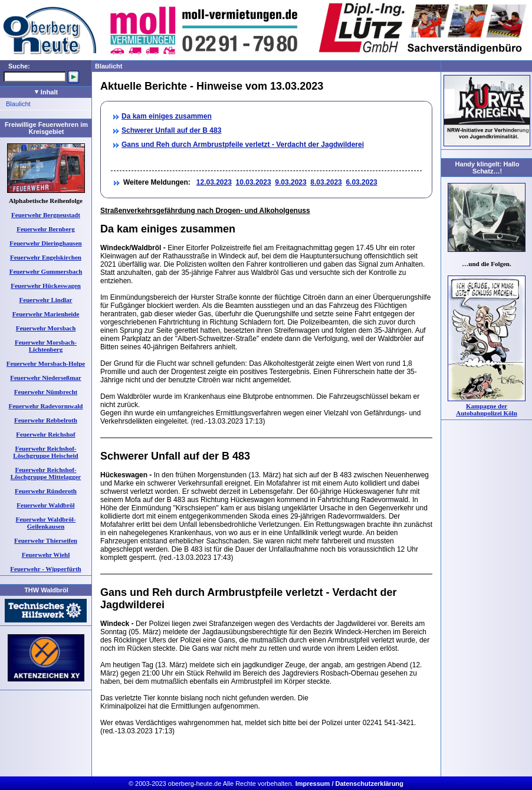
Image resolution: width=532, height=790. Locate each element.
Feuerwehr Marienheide (46, 314)
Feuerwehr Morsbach (46, 328)
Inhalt (46, 92)
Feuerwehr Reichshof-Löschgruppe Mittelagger (46, 473)
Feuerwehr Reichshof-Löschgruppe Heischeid (45, 452)
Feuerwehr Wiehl (46, 555)
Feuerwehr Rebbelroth (46, 420)
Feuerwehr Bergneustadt (46, 215)
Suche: (19, 66)
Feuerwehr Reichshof (45, 434)
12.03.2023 (214, 182)
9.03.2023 (290, 182)
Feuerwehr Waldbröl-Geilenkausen (46, 523)
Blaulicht (18, 104)
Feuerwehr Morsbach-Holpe (46, 363)
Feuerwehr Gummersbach (46, 271)
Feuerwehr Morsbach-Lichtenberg (46, 346)
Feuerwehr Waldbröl (45, 505)
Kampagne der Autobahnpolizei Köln (487, 409)
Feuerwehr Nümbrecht (46, 392)
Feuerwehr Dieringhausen (45, 243)
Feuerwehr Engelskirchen (46, 257)
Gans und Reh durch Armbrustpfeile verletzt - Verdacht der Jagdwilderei (243, 145)
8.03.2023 (326, 182)
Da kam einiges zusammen (167, 116)
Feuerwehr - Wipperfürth (45, 569)
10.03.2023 (254, 182)
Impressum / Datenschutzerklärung (349, 784)
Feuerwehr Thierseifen (46, 540)
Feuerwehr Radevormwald (46, 406)
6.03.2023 (361, 182)
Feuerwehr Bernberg (45, 229)
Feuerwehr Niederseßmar (45, 378)
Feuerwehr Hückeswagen (46, 286)
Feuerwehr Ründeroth (46, 491)
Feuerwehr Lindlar (46, 300)
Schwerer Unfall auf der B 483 (171, 130)
